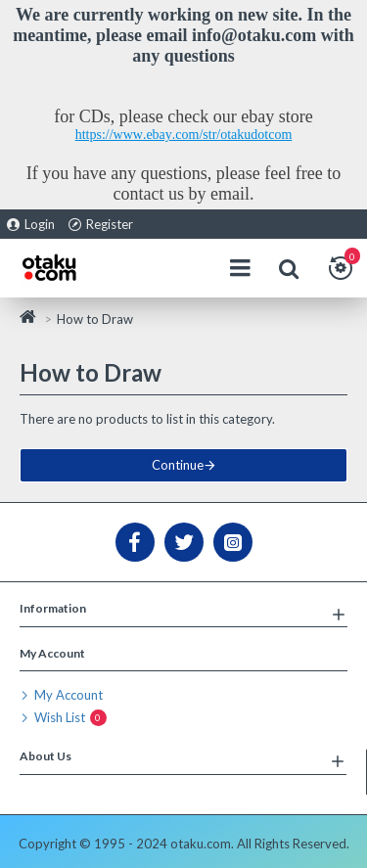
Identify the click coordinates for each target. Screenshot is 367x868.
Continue (178, 465)
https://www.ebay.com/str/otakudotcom (184, 135)
